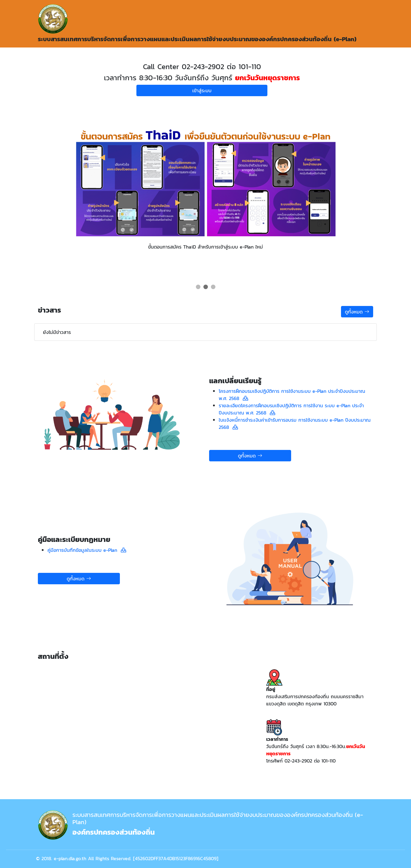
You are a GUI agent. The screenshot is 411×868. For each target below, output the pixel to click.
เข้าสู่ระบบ (202, 90)
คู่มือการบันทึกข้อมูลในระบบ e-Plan (84, 550)
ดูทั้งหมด (357, 312)
